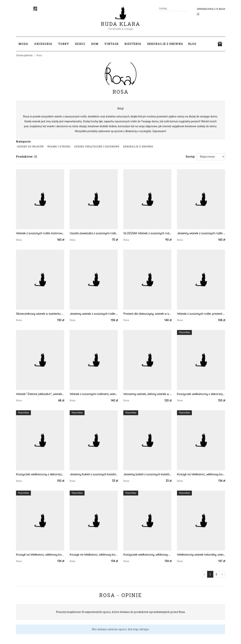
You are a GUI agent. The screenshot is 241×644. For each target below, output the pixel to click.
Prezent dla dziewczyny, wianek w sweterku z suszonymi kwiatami (147, 314)
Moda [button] (23, 44)
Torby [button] (64, 44)
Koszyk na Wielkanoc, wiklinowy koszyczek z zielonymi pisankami (201, 474)
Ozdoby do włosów (30, 146)
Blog (192, 44)
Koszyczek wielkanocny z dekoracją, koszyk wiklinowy (201, 394)
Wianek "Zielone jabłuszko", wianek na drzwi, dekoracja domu (40, 394)
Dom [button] (95, 44)
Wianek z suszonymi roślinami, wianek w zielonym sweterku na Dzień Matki (94, 394)
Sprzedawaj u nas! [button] (211, 9)
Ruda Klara (121, 21)
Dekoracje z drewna (138, 146)
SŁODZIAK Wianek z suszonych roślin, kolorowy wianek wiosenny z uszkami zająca (147, 233)
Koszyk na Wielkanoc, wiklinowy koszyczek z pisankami (94, 555)
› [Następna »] (222, 574)
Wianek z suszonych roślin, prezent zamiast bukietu (201, 314)
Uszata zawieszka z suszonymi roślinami (94, 233)
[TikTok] (35, 9)
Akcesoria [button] (43, 44)
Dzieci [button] (80, 44)
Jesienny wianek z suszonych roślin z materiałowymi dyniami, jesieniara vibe (201, 233)
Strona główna (24, 55)
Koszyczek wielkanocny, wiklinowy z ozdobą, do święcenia (147, 555)
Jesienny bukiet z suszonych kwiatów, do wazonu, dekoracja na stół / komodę (94, 474)
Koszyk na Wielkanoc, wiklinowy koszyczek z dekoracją (40, 555)
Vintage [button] (111, 44)
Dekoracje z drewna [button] (165, 44)
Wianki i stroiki (59, 146)
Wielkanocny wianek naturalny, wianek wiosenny (201, 555)
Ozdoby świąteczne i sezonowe (97, 146)
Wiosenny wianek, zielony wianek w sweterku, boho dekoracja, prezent (147, 394)
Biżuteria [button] (133, 44)
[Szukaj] (186, 8)
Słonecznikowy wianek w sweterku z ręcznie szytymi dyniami (40, 314)
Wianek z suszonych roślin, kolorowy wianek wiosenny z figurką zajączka (40, 233)
